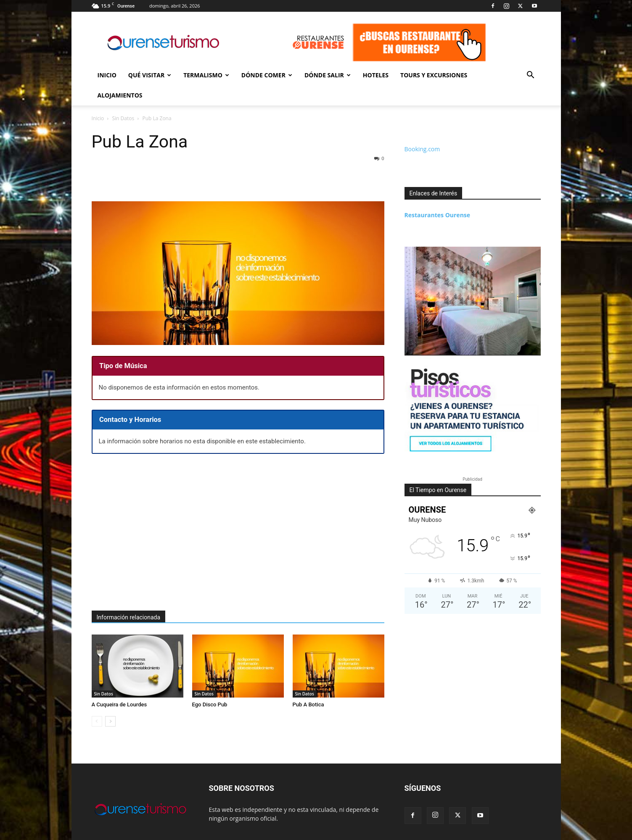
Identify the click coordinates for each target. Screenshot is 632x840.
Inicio (107, 75)
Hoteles (376, 75)
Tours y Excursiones (434, 75)
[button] (531, 76)
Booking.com (422, 129)
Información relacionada (129, 597)
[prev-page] (97, 701)
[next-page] (110, 701)
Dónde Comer (267, 75)
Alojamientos (120, 95)
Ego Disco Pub (210, 684)
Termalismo (206, 75)
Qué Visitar (150, 75)
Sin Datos (104, 674)
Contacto (485, 832)
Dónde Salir (328, 75)
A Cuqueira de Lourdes (119, 684)
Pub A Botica (308, 684)
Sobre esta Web (522, 832)
